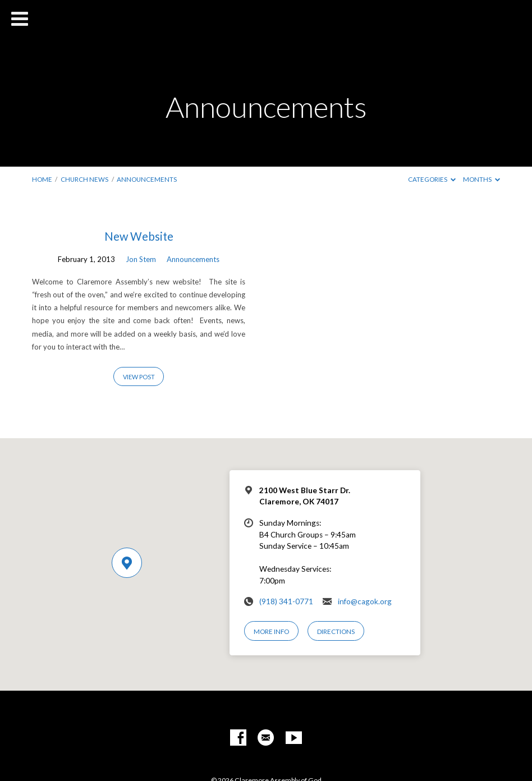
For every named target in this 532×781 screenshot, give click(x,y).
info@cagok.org (365, 601)
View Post (139, 377)
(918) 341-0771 (286, 601)
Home (42, 179)
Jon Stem (141, 259)
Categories (432, 179)
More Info (271, 631)
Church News (84, 179)
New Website (139, 236)
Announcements (147, 179)
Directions (336, 631)
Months (481, 179)
